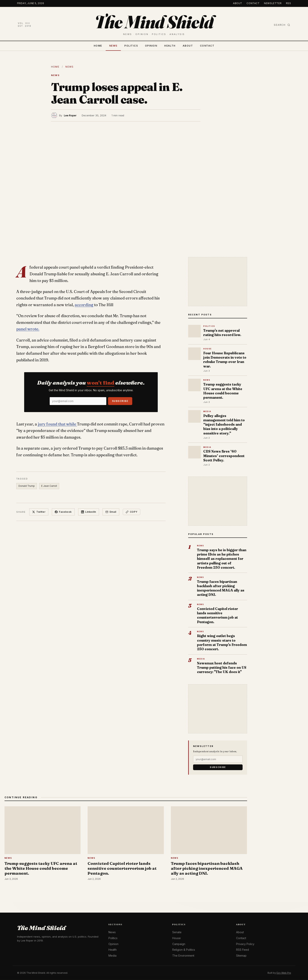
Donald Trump (27, 486)
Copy (132, 512)
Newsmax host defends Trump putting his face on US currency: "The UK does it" (222, 667)
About (238, 3)
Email (111, 512)
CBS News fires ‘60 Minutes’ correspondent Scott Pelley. (224, 456)
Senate (177, 932)
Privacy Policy (245, 944)
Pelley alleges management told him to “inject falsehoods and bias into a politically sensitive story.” (224, 424)
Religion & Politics (184, 950)
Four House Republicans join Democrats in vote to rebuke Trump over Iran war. (225, 360)
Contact (253, 3)
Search (282, 25)
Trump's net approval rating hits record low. (222, 333)
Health (170, 46)
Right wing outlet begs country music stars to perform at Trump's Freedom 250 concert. (222, 642)
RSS (289, 3)
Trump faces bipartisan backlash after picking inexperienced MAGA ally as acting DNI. (221, 588)
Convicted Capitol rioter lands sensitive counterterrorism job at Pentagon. (218, 615)
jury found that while (57, 424)
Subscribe (120, 401)
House (176, 938)
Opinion (151, 46)
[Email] (78, 401)
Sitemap (241, 956)
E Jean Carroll (49, 486)
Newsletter (273, 3)
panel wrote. (28, 329)
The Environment (183, 956)
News (113, 46)
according (84, 305)
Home (98, 46)
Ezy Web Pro (284, 973)
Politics (131, 46)
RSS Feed (242, 950)
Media (112, 956)
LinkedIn (89, 512)
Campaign (179, 944)
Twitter (39, 512)
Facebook (63, 512)
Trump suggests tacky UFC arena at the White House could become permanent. (223, 391)
